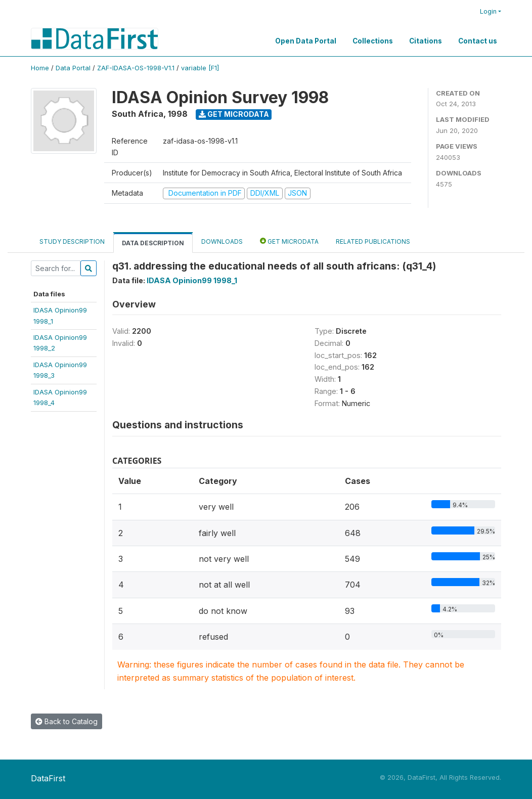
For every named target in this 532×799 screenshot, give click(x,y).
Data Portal (73, 68)
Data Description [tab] (153, 243)
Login (488, 11)
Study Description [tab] (72, 241)
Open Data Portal (306, 41)
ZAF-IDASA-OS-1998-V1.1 (136, 68)
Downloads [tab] (222, 241)
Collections (373, 41)
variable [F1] (200, 68)
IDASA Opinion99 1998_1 (192, 280)
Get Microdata (234, 114)
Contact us (478, 41)
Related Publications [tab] (373, 241)
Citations (426, 41)
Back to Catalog (66, 721)
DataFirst (48, 778)
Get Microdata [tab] (289, 241)
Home (40, 68)
